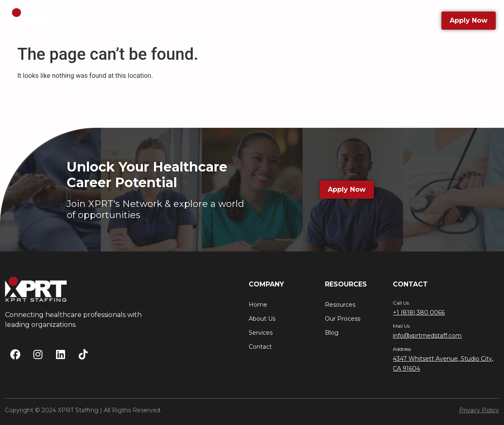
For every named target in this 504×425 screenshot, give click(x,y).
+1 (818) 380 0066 (419, 312)
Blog (322, 20)
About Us (146, 20)
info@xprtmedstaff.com (427, 336)
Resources (276, 21)
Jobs (186, 20)
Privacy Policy (479, 410)
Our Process (343, 319)
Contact (360, 20)
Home (258, 305)
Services (224, 20)
